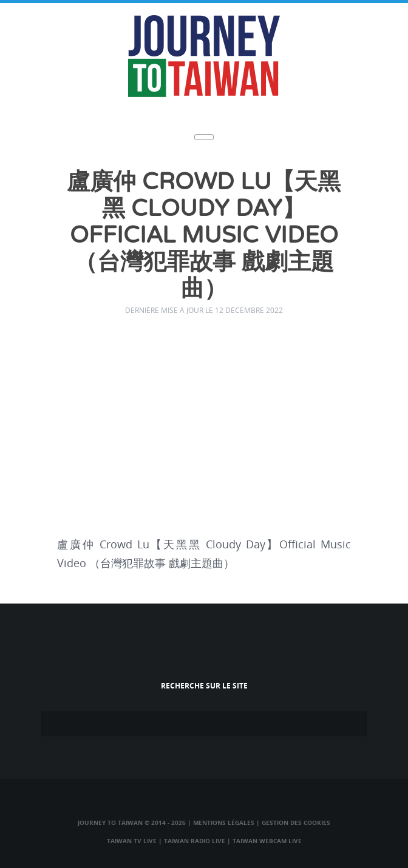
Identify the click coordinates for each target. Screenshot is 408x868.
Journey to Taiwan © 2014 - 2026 (132, 823)
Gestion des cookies (296, 823)
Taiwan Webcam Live (267, 841)
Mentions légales (224, 823)
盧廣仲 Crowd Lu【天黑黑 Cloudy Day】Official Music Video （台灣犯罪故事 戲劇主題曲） (204, 236)
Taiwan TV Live (132, 841)
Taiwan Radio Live (195, 841)
